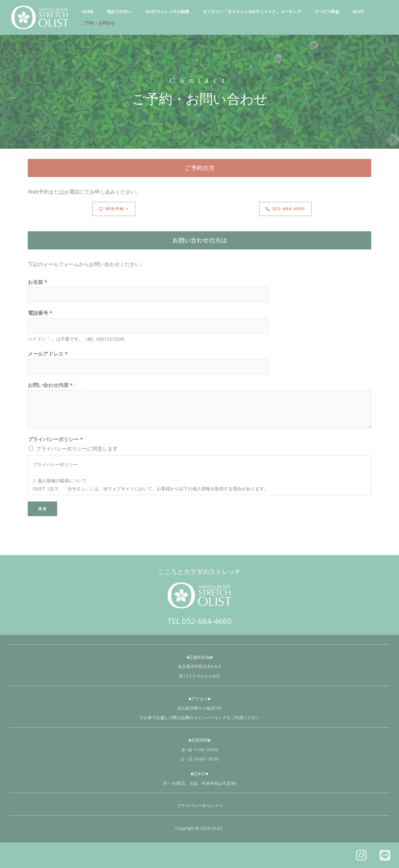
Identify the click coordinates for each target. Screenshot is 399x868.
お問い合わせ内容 (50, 385)
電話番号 (40, 313)
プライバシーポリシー (55, 439)
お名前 (38, 282)
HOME (89, 11)
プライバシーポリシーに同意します (77, 449)
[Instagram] (361, 855)
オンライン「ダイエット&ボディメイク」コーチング (259, 11)
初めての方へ (122, 11)
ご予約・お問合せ (99, 23)
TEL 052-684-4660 (199, 621)
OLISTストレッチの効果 (172, 11)
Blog (369, 11)
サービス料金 (335, 11)
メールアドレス (48, 354)
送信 (42, 509)
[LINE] (385, 855)
